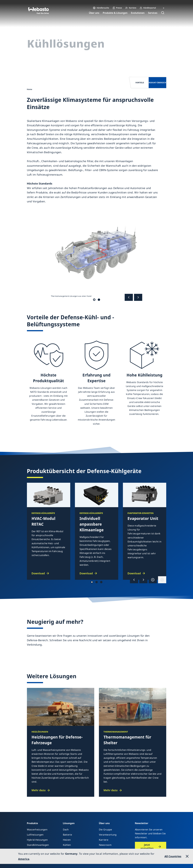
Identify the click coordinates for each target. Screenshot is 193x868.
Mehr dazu (39, 790)
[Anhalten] (153, 580)
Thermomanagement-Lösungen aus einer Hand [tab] (94, 300)
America (24, 859)
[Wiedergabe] (162, 580)
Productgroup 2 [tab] (92, 582)
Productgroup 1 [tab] (97, 582)
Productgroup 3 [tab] (101, 582)
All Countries (173, 856)
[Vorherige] (129, 297)
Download (38, 573)
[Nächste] (138, 297)
